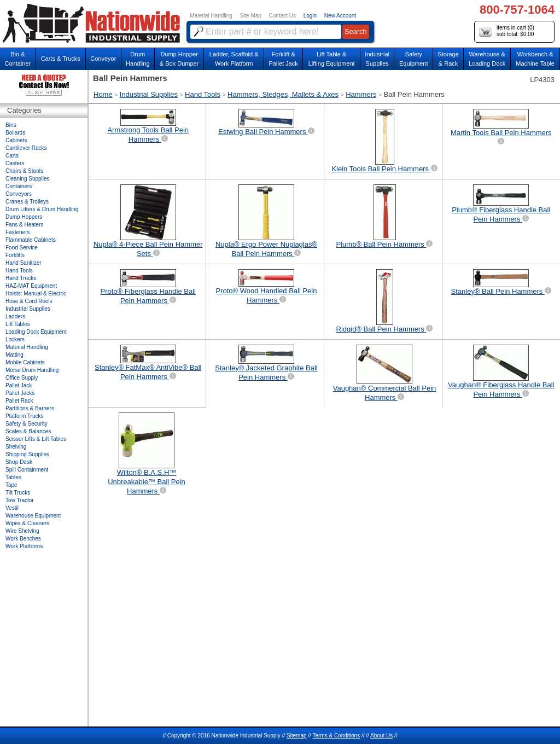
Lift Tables (18, 324)
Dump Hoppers (24, 217)
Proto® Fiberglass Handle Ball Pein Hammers (148, 287)
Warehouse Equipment (33, 516)
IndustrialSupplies (377, 59)
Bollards (15, 133)
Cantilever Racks (26, 148)
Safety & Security (27, 424)
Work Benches (23, 539)
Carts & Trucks (61, 59)
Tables (13, 477)
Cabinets (16, 140)
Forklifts (15, 255)
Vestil (12, 508)
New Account (340, 16)
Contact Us (282, 16)
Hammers (361, 94)
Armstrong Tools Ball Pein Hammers (148, 126)
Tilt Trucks (18, 493)
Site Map (250, 16)
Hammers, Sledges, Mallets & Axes (283, 94)
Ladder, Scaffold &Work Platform (234, 59)
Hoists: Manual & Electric (36, 293)
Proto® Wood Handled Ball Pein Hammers (267, 287)
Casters (15, 163)
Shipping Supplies (27, 454)
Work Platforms (24, 546)
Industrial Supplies (149, 94)
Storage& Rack (448, 59)
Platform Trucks (24, 416)
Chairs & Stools (24, 171)
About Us (381, 736)
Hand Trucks (21, 278)
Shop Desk (19, 462)
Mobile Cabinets (25, 362)
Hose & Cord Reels (29, 301)
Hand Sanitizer (24, 263)
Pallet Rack (19, 401)
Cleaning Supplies (28, 179)
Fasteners (17, 232)
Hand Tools (203, 94)
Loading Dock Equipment (36, 332)
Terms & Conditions (336, 736)
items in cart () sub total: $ (507, 31)
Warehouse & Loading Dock (487, 59)
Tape (11, 485)
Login (310, 16)
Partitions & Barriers (30, 408)
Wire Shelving (22, 531)
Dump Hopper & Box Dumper (179, 59)
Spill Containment (27, 470)
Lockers (15, 339)
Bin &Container (17, 59)
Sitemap (297, 736)
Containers (19, 186)
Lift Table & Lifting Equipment (332, 59)
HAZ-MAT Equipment (31, 286)
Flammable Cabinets (31, 240)
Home (103, 94)
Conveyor (103, 59)
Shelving (16, 447)
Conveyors (19, 194)
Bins (11, 125)
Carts (12, 156)
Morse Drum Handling (32, 370)
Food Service (22, 248)
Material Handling (211, 16)
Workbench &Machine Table (535, 59)
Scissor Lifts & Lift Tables (36, 439)
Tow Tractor (20, 500)
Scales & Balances (28, 431)
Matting (14, 355)
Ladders (15, 316)
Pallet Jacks (20, 393)
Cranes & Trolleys (27, 202)
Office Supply (22, 378)
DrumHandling (138, 59)
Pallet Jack (19, 385)
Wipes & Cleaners (27, 523)
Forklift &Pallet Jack (284, 59)
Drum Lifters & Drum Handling (42, 209)
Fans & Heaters (24, 225)
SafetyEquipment (414, 59)
